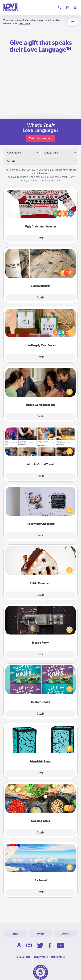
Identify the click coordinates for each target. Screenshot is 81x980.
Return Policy (58, 957)
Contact (65, 934)
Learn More (24, 23)
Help (16, 934)
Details (41, 238)
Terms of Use (23, 957)
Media (40, 934)
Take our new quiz (40, 138)
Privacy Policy (40, 957)
